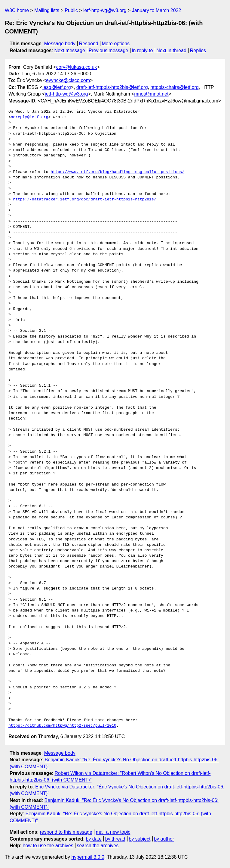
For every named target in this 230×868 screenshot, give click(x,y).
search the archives (98, 846)
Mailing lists (47, 10)
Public (71, 10)
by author (164, 839)
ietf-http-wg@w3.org (105, 10)
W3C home (17, 10)
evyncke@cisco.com (68, 80)
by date (94, 839)
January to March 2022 (157, 10)
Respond (89, 44)
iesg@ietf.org (57, 87)
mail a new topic (113, 832)
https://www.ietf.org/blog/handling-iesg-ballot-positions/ (117, 172)
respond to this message (66, 832)
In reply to (142, 50)
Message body (60, 44)
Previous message (109, 50)
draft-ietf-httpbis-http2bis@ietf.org (112, 87)
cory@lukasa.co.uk (77, 67)
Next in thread (171, 50)
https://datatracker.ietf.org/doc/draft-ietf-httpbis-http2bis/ (85, 200)
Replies (198, 50)
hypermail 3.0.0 (88, 857)
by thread (115, 839)
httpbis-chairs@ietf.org (174, 87)
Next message (70, 50)
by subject (140, 839)
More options (116, 44)
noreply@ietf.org (30, 117)
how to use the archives (48, 846)
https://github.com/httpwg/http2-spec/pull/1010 (62, 726)
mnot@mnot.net (151, 94)
